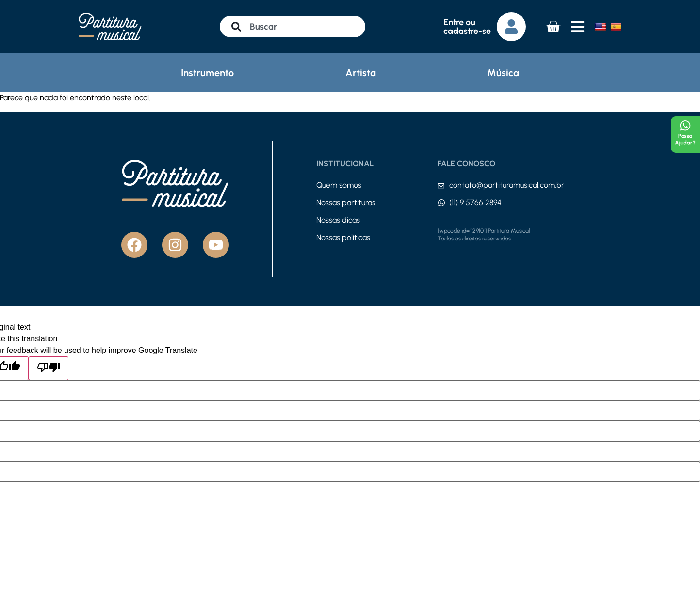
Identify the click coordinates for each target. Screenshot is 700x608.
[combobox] (293, 27)
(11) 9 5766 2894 (475, 202)
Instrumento (207, 73)
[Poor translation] (49, 368)
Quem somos (339, 185)
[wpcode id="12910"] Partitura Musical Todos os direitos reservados (484, 235)
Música (503, 73)
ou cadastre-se (467, 27)
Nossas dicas (338, 220)
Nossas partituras (346, 202)
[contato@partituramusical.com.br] (441, 186)
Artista (361, 73)
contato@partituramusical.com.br (507, 185)
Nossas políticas (343, 237)
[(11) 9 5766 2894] (441, 203)
